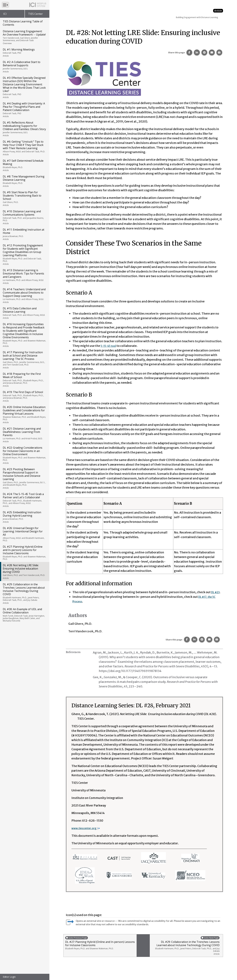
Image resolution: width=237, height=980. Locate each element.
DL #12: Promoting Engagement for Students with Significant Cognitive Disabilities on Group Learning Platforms (24, 254)
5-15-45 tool (110, 346)
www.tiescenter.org (88, 828)
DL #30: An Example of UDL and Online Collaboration (24, 615)
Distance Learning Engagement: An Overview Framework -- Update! (24, 37)
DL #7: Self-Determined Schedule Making (24, 165)
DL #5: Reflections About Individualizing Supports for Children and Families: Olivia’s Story (24, 129)
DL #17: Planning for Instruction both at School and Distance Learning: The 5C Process (24, 360)
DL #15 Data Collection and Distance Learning (24, 313)
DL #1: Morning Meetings (24, 52)
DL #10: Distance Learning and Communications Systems (24, 217)
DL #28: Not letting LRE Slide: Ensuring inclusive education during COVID (24, 571)
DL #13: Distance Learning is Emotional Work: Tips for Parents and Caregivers (24, 276)
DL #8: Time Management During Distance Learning (24, 181)
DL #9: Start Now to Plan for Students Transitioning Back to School (24, 198)
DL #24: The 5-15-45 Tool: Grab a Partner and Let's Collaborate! (24, 500)
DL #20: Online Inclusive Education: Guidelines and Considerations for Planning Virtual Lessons (24, 415)
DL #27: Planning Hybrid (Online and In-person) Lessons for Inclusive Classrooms (24, 553)
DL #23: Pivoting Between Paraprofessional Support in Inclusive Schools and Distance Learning (24, 478)
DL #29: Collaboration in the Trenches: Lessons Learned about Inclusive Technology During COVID (24, 593)
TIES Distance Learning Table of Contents (23, 23)
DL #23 (216, 592)
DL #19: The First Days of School (24, 396)
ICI (5, 14)
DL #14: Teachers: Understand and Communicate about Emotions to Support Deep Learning (24, 296)
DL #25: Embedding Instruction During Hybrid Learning (24, 517)
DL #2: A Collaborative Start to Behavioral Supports (24, 67)
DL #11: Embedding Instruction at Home (24, 234)
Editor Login (9, 977)
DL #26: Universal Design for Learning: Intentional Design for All (24, 534)
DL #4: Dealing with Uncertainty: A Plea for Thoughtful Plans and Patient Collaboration (24, 110)
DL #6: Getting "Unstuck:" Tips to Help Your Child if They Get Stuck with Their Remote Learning (24, 148)
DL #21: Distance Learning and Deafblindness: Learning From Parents (24, 435)
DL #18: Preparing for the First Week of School (24, 380)
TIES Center (35, 14)
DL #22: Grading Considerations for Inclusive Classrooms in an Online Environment (24, 455)
